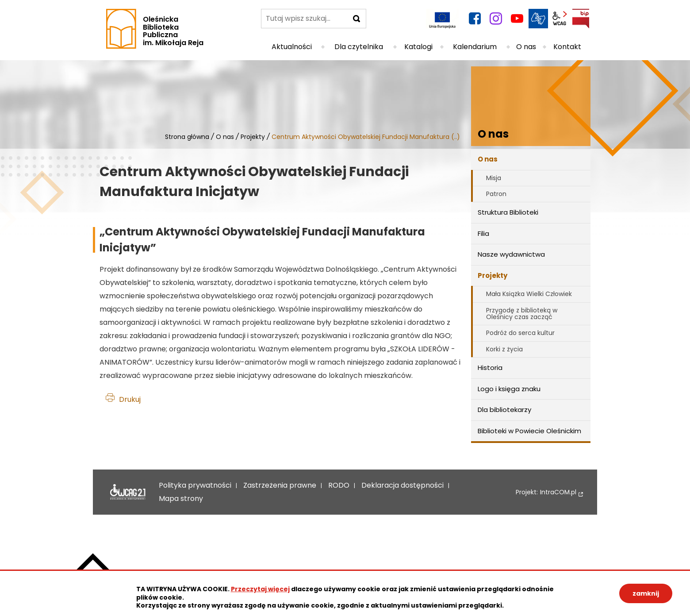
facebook (475, 19)
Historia (490, 368)
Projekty (253, 137)
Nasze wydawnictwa (511, 254)
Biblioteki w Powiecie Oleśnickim (529, 431)
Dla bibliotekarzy (504, 410)
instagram (496, 19)
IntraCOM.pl (558, 492)
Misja (494, 178)
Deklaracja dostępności (128, 492)
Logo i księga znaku (509, 389)
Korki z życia (504, 349)
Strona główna (187, 137)
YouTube (517, 19)
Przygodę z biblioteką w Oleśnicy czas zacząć (522, 314)
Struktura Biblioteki (508, 212)
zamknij (646, 593)
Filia (483, 233)
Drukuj (130, 399)
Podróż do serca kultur (520, 333)
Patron (496, 194)
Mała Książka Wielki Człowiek (529, 294)
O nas (225, 137)
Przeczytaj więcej (260, 589)
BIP (581, 19)
